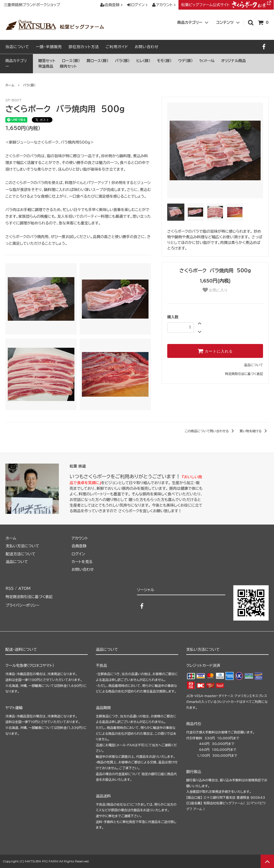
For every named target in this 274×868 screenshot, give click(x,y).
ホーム (10, 85)
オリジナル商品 (233, 61)
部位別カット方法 (84, 47)
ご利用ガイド (117, 47)
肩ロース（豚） (98, 61)
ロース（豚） (71, 61)
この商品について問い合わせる (210, 431)
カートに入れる (215, 351)
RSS (9, 588)
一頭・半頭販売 (49, 47)
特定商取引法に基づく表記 (244, 374)
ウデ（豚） (186, 61)
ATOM (24, 588)
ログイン (138, 5)
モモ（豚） (164, 61)
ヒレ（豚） (143, 61)
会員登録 (112, 5)
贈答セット (47, 61)
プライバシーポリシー (23, 604)
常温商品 (46, 66)
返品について (254, 365)
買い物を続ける (254, 431)
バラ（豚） (122, 61)
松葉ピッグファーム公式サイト (226, 5)
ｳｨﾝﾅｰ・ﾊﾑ (207, 61)
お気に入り (215, 290)
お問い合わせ (146, 47)
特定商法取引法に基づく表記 (29, 596)
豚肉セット (68, 66)
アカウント (164, 5)
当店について (17, 47)
